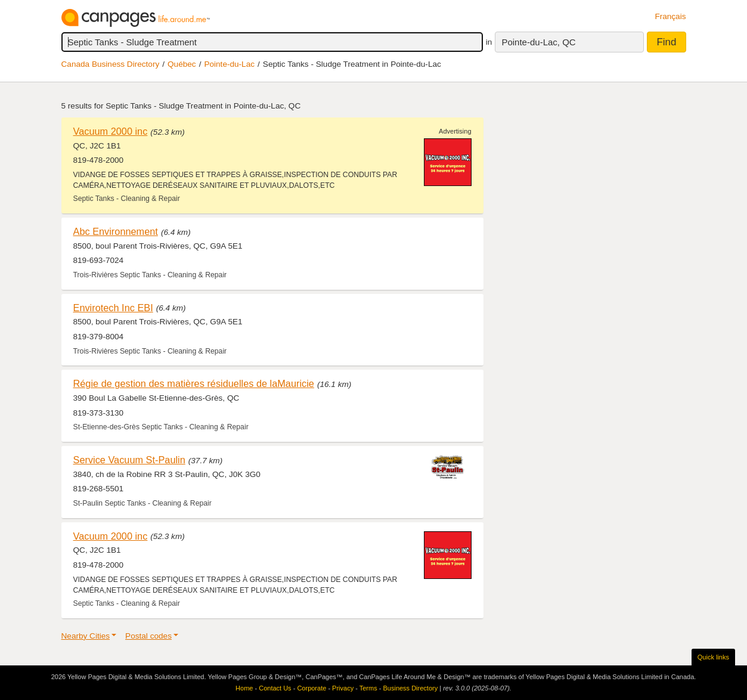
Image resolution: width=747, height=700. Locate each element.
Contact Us (275, 688)
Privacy (343, 688)
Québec (182, 64)
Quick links (713, 657)
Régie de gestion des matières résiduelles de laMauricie (194, 383)
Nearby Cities (86, 636)
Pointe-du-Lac (229, 64)
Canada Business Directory (111, 64)
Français (670, 16)
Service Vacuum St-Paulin (129, 460)
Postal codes (148, 636)
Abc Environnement (116, 231)
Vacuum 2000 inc (111, 131)
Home (244, 688)
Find (666, 42)
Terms (368, 688)
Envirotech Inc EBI (113, 308)
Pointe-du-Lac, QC (538, 42)
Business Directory (410, 688)
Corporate (311, 688)
